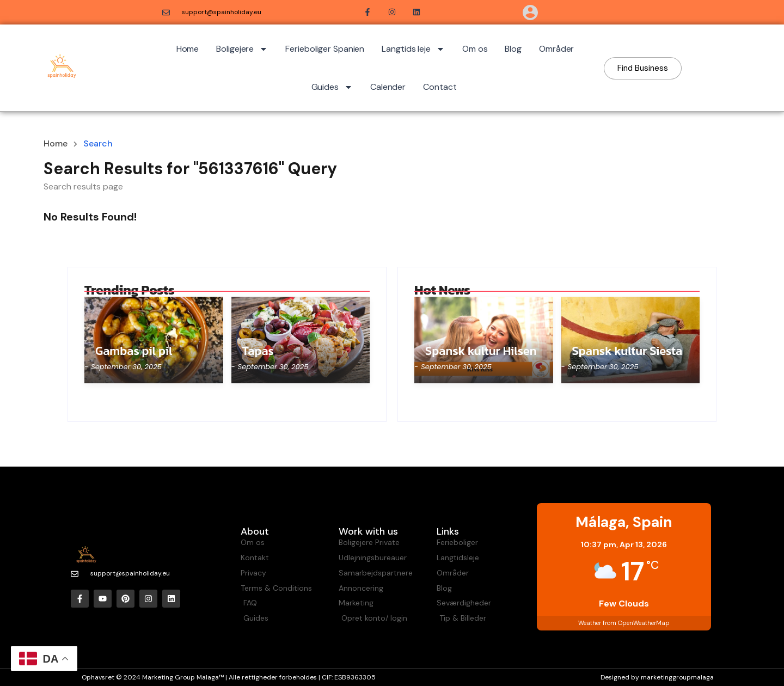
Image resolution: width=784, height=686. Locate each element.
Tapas (258, 351)
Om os (475, 49)
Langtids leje (413, 49)
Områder (556, 49)
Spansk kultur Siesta (627, 351)
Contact (440, 87)
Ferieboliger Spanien (325, 49)
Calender (388, 87)
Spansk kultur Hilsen (481, 351)
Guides (332, 87)
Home (188, 49)
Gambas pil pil (134, 351)
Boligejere (242, 49)
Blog (513, 49)
